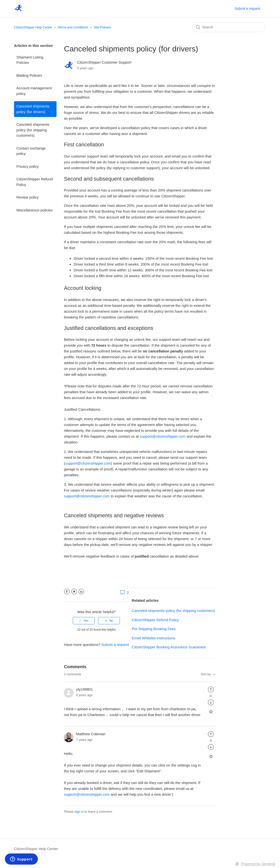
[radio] (84, 621)
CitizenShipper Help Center (33, 27)
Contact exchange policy (31, 151)
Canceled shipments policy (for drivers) (33, 109)
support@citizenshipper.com (163, 436)
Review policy (28, 197)
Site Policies (102, 27)
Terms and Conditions (73, 27)
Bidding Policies (29, 75)
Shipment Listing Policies (30, 60)
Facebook (67, 592)
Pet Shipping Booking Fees (154, 629)
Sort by (206, 674)
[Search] (229, 27)
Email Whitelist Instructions (153, 638)
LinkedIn (81, 592)
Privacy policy (28, 166)
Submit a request (247, 8)
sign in (79, 812)
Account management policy (34, 91)
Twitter (74, 592)
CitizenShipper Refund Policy (35, 182)
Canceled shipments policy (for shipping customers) (33, 130)
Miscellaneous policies (35, 210)
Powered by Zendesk (258, 864)
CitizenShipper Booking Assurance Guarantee (169, 647)
